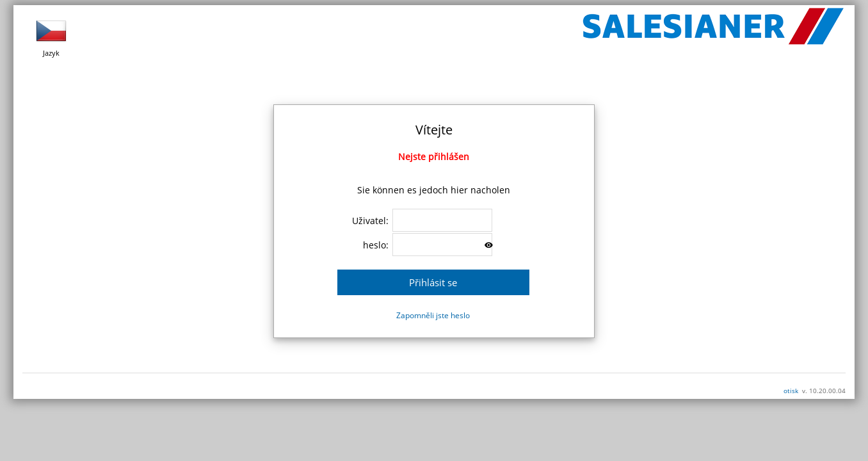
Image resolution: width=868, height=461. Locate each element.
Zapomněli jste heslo (433, 315)
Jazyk (51, 36)
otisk (791, 391)
